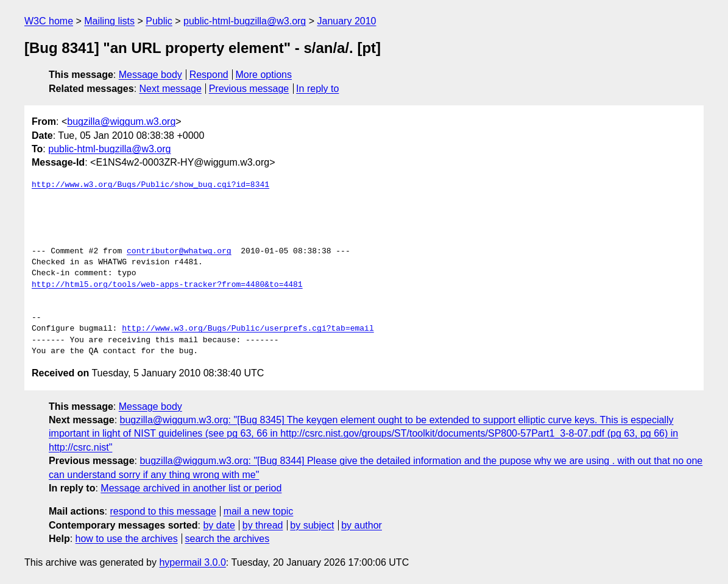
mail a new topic (259, 511)
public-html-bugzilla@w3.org (245, 21)
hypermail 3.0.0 (192, 562)
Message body (150, 75)
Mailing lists (109, 21)
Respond (209, 75)
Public (159, 21)
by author (362, 525)
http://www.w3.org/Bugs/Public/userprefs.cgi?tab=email (248, 329)
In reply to (317, 89)
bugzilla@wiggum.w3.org (121, 121)
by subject (312, 525)
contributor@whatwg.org (179, 252)
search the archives (228, 539)
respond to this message (163, 511)
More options (264, 75)
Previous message (249, 89)
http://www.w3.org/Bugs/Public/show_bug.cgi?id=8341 (150, 185)
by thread (263, 525)
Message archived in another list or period (191, 488)
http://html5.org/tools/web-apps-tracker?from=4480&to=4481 (167, 285)
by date (219, 525)
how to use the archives (127, 539)
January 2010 (347, 21)
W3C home (49, 21)
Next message (171, 89)
